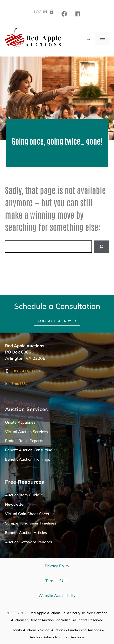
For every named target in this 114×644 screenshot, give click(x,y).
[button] (88, 39)
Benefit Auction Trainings (28, 459)
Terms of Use (57, 581)
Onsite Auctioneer (21, 422)
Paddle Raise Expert (23, 441)
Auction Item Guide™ (24, 495)
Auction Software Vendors (28, 542)
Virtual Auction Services (26, 432)
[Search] (101, 247)
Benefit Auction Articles (26, 533)
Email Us (19, 384)
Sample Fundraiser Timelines (31, 523)
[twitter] (77, 14)
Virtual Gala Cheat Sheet (27, 514)
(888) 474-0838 (26, 371)
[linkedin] (64, 14)
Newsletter (15, 504)
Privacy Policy (57, 566)
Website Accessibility (57, 596)
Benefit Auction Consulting (29, 450)
